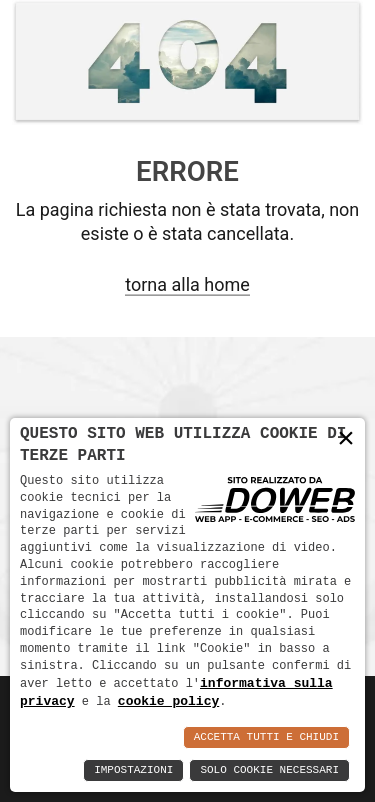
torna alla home (187, 284)
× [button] (346, 438)
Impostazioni (133, 770)
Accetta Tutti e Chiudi (266, 737)
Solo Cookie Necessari (269, 770)
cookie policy (168, 701)
